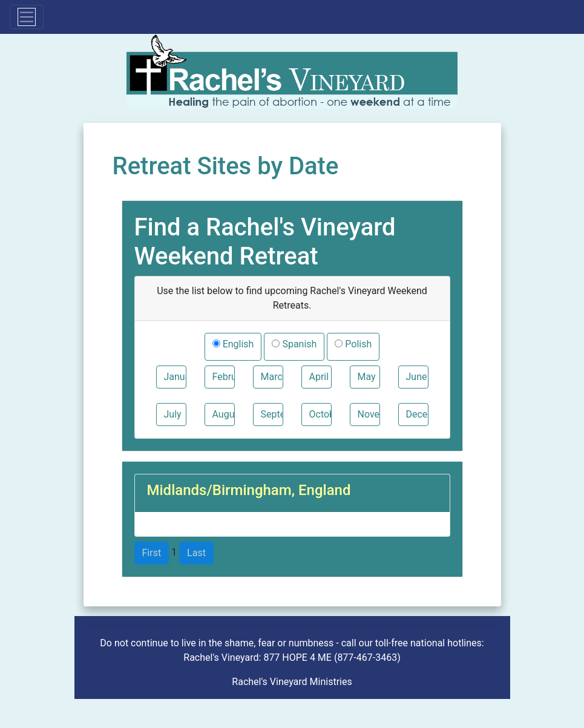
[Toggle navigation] (27, 17)
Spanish (298, 344)
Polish (357, 344)
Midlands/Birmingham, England (249, 490)
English (237, 344)
